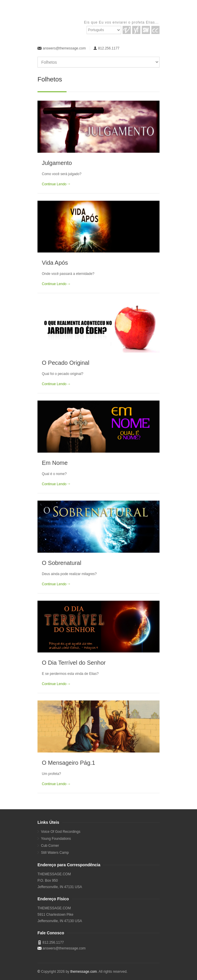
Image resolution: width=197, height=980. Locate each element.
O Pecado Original (66, 363)
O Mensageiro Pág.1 (68, 763)
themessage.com (84, 972)
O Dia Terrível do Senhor (74, 663)
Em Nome (55, 463)
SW (146, 30)
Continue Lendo (54, 184)
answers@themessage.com (64, 48)
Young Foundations (56, 839)
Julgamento (57, 163)
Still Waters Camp (55, 853)
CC (155, 30)
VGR (127, 30)
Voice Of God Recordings (61, 832)
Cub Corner (50, 846)
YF (136, 30)
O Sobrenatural (62, 563)
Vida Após (55, 263)
